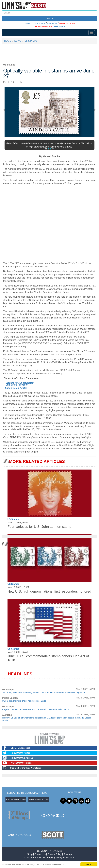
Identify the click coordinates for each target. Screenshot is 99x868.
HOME (8, 41)
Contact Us (40, 854)
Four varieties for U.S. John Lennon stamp (39, 527)
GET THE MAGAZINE (16, 800)
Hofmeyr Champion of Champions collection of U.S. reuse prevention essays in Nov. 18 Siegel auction (46, 719)
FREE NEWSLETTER (39, 800)
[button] (6, 110)
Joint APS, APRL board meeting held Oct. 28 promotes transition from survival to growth (43, 692)
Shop (30, 854)
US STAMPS (31, 41)
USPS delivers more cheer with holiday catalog (24, 701)
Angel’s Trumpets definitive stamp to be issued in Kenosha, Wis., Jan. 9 (36, 709)
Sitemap (68, 854)
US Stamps (13, 519)
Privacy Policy (55, 854)
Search (49, 18)
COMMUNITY (44, 851)
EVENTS (57, 851)
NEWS (18, 41)
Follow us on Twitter (16, 388)
